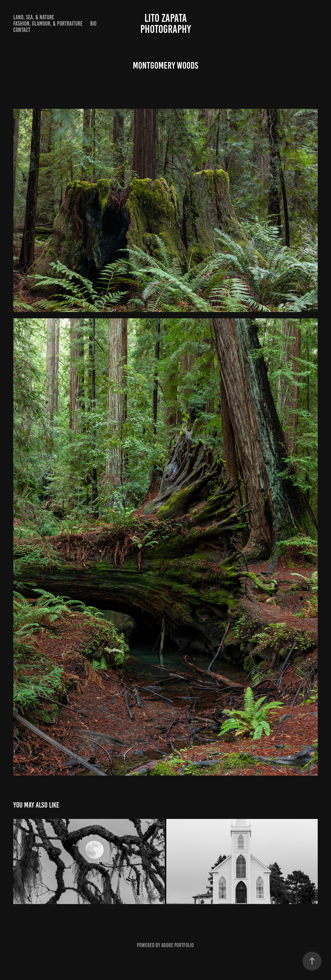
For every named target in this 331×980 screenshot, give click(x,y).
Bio (93, 24)
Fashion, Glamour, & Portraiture (48, 24)
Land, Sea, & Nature (34, 17)
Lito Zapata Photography (203, 24)
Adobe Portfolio (178, 945)
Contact (22, 30)
